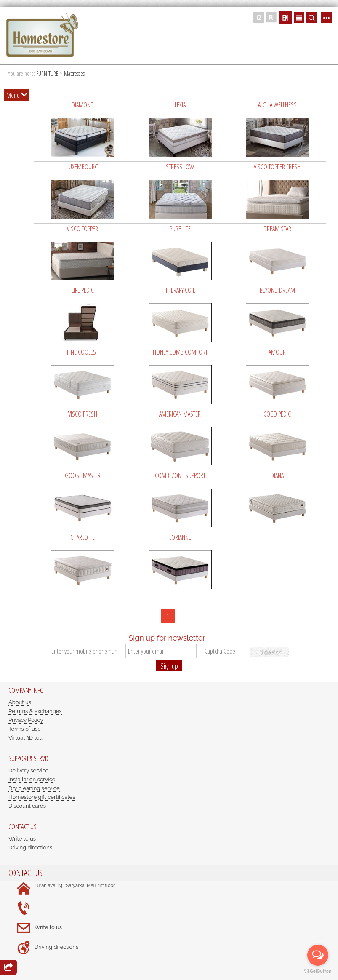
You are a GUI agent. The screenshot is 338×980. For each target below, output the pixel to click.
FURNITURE (47, 73)
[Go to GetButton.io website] (318, 971)
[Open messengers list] (318, 955)
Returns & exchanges (35, 711)
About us (20, 702)
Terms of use (25, 729)
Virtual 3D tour (27, 738)
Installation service (32, 779)
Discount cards (27, 806)
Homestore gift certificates (42, 797)
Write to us (22, 839)
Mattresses (74, 73)
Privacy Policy (26, 720)
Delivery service (28, 770)
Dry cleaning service (34, 788)
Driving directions (30, 848)
